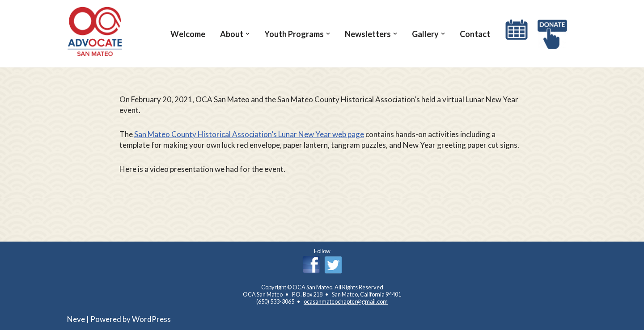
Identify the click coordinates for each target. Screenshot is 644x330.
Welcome (188, 34)
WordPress (151, 319)
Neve (76, 319)
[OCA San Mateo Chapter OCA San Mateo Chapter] (95, 31)
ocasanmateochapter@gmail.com (346, 301)
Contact (475, 34)
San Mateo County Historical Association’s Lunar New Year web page (249, 134)
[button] (248, 34)
